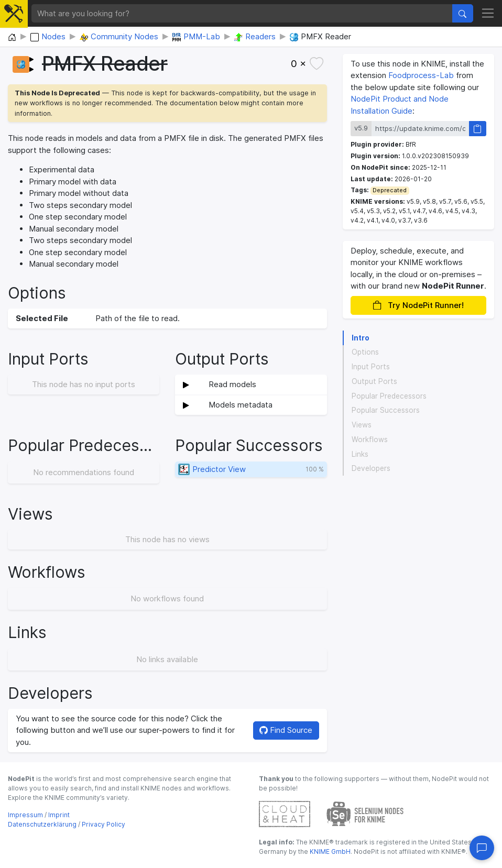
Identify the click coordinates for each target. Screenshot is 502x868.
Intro (361, 338)
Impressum (25, 815)
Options (365, 352)
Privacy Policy (103, 824)
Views (362, 425)
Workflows (370, 440)
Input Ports (371, 367)
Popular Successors (386, 410)
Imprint (59, 815)
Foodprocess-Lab (421, 75)
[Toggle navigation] (488, 14)
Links (360, 454)
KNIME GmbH (329, 851)
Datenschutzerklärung (42, 824)
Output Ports (374, 381)
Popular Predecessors (389, 396)
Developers (371, 468)
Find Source (286, 730)
